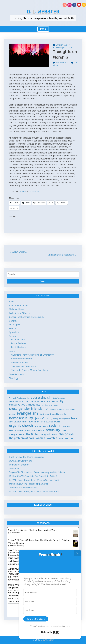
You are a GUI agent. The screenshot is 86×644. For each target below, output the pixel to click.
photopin (33, 191)
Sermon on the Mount (22, 359)
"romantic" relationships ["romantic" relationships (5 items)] (19, 398)
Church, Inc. (15, 468)
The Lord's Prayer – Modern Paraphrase (30, 370)
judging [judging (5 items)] (55, 419)
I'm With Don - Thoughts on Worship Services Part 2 (34, 480)
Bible (12, 302)
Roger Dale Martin (15, 590)
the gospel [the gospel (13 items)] (67, 434)
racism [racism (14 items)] (54, 425)
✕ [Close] (77, 553)
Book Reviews (18, 339)
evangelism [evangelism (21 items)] (27, 413)
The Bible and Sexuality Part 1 (23, 488)
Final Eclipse (14, 550)
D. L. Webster (43, 12)
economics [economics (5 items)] (70, 409)
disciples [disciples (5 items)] (61, 409)
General (13, 321)
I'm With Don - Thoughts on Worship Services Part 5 (34, 491)
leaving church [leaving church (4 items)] (65, 419)
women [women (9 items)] (40, 438)
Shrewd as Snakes (20, 362)
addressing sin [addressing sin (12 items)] (41, 397)
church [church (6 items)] (44, 401)
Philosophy (14, 325)
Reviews (13, 336)
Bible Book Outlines (19, 305)
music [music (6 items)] (57, 422)
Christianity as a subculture (61, 255)
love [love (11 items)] (74, 418)
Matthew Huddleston (16, 553)
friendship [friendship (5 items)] (55, 414)
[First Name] (50, 602)
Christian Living (62, 45)
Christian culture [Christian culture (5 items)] (16, 402)
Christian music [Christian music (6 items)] (32, 401)
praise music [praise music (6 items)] (41, 426)
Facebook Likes (43, 505)
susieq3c (23, 191)
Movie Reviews (19, 343)
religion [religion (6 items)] (66, 426)
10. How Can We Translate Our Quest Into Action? (33, 476)
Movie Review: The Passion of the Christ (28, 484)
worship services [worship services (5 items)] (66, 438)
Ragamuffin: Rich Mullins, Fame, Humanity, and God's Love (37, 472)
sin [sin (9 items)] (64, 430)
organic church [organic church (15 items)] (21, 425)
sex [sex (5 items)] (34, 430)
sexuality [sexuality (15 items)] (53, 430)
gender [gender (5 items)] (63, 414)
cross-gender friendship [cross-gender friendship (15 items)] (28, 408)
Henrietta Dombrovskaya (17, 546)
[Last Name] (50, 610)
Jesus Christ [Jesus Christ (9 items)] (42, 418)
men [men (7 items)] (37, 422)
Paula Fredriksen (15, 533)
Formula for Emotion (19, 465)
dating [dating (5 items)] (53, 409)
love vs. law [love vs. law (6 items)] (15, 422)
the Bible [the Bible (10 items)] (32, 434)
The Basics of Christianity (23, 366)
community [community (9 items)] (56, 401)
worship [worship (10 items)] (52, 438)
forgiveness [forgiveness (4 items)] (45, 414)
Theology (14, 378)
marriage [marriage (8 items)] (28, 422)
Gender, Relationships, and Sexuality (26, 317)
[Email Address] (50, 593)
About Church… (20, 252)
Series (12, 351)
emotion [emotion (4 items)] (12, 414)
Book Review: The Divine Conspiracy (27, 457)
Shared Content (17, 374)
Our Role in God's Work (20, 461)
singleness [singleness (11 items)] (16, 434)
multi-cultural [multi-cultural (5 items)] (47, 422)
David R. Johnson (15, 571)
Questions (14, 332)
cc (38, 191)
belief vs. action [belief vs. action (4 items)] (59, 398)
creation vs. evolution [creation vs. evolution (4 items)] (50, 405)
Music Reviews (18, 347)
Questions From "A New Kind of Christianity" (33, 355)
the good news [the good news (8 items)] (48, 434)
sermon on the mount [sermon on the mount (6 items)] (20, 430)
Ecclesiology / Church (62, 47)
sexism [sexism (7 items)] (40, 430)
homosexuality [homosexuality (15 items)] (21, 418)
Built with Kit (50, 632)
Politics (13, 328)
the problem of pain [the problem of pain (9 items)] (22, 438)
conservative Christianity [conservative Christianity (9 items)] (25, 405)
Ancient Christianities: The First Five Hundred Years (32, 530)
